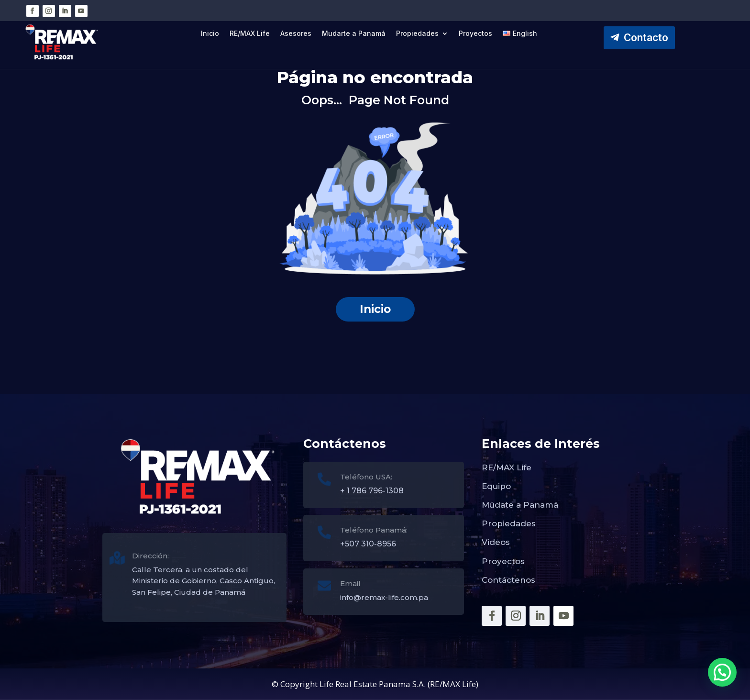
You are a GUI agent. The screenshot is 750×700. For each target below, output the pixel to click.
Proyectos (475, 34)
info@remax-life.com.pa (384, 597)
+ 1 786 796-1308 (372, 491)
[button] (722, 672)
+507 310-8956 (368, 544)
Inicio (210, 34)
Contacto (646, 38)
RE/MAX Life (250, 34)
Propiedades (417, 34)
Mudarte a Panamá (354, 34)
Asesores (296, 34)
